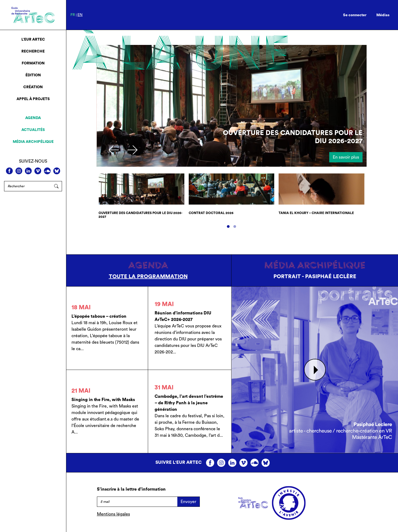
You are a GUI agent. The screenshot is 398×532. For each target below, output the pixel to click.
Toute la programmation (148, 277)
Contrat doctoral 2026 (211, 213)
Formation (33, 63)
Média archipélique (33, 142)
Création (33, 87)
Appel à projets (33, 99)
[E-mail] (137, 502)
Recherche (33, 51)
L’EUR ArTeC (33, 40)
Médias (383, 15)
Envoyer (188, 502)
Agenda (33, 118)
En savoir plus (346, 157)
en (80, 15)
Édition (33, 75)
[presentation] (114, 150)
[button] (228, 226)
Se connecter (355, 15)
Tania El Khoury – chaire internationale (316, 213)
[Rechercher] (27, 186)
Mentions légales (113, 514)
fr (73, 15)
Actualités (33, 130)
